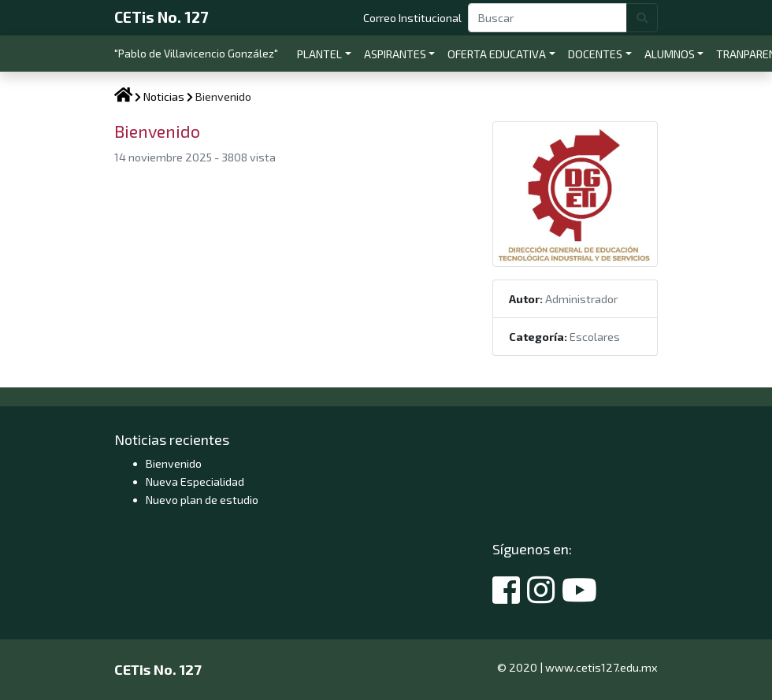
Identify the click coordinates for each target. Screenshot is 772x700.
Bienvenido (174, 463)
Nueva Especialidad (195, 481)
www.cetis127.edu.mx (601, 667)
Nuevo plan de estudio (202, 500)
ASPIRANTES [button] (395, 54)
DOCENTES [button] (595, 54)
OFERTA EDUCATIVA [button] (497, 54)
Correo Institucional (416, 16)
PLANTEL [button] (319, 54)
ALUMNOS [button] (670, 54)
